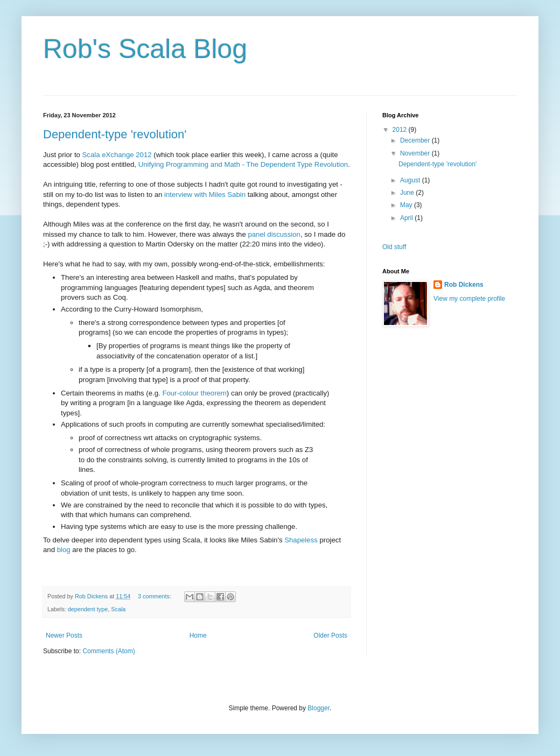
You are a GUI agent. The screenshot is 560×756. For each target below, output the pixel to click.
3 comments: (155, 596)
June (408, 193)
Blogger (318, 708)
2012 (401, 130)
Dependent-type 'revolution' (115, 134)
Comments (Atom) (108, 651)
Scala (118, 609)
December (416, 140)
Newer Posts (64, 635)
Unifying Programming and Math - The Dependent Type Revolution (243, 164)
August (411, 180)
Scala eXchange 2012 (117, 155)
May (407, 205)
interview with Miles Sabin (205, 195)
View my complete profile (469, 299)
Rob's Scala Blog (145, 49)
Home (198, 635)
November (416, 153)
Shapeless (301, 540)
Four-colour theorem (194, 393)
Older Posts (330, 635)
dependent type (88, 609)
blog (64, 550)
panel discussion (274, 234)
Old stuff (394, 247)
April (407, 218)
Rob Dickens (464, 285)
